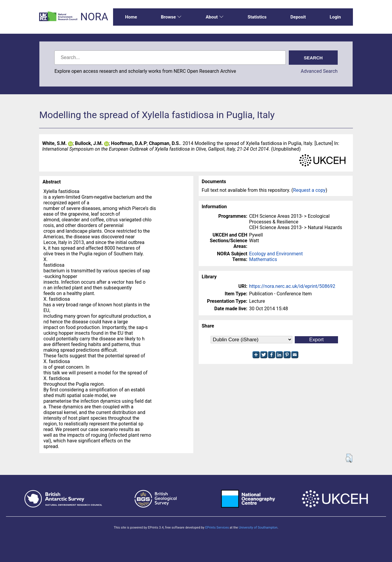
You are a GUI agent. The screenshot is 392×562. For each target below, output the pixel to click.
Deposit (298, 17)
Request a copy (309, 190)
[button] (349, 458)
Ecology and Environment (276, 254)
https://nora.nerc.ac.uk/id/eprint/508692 (292, 286)
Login (335, 17)
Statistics (257, 17)
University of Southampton (258, 528)
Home (131, 17)
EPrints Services (217, 528)
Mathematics (263, 259)
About (214, 17)
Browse (171, 17)
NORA (94, 17)
